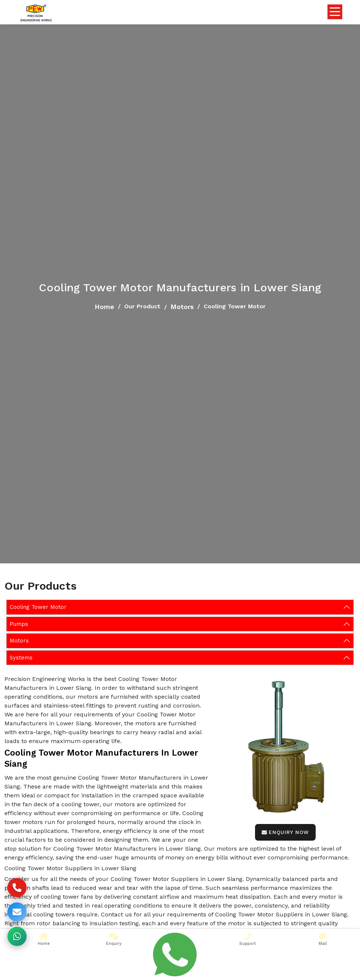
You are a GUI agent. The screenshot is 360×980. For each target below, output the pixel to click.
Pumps (19, 624)
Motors (182, 307)
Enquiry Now (285, 832)
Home (104, 307)
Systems (21, 658)
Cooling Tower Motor (38, 607)
